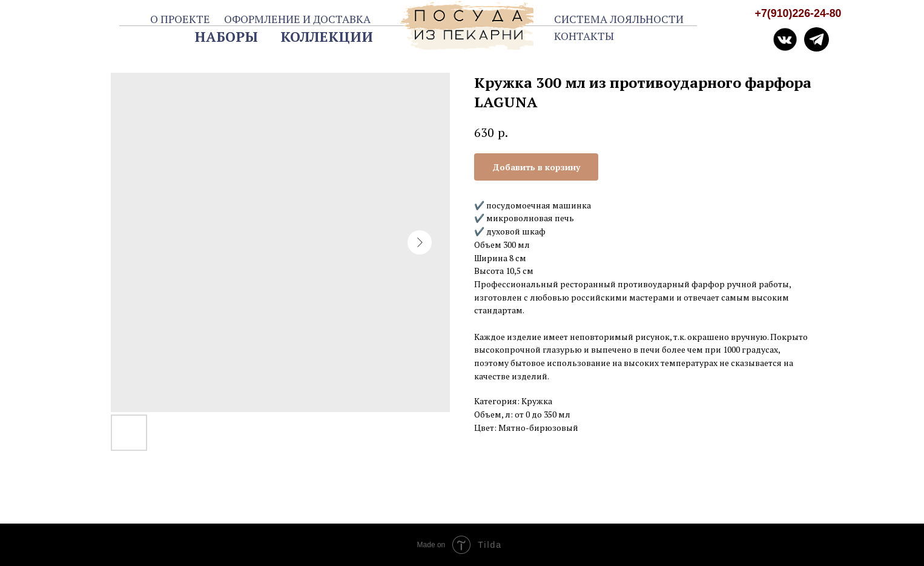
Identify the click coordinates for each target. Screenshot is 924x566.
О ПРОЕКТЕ (180, 19)
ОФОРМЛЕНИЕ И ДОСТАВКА (297, 19)
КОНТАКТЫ (584, 36)
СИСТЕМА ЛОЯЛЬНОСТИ (619, 19)
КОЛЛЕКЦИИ (327, 37)
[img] (817, 40)
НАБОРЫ (226, 37)
